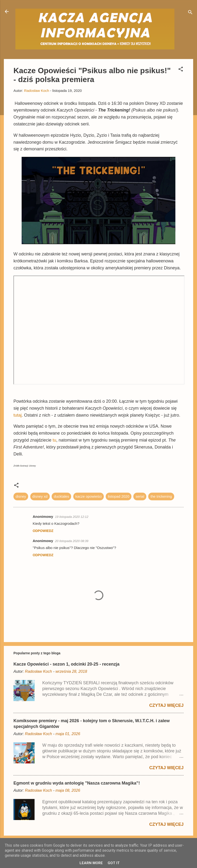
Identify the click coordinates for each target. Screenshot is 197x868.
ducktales (61, 496)
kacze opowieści (89, 496)
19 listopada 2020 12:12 (72, 517)
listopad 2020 (119, 496)
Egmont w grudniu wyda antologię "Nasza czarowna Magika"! (77, 783)
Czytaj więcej (166, 705)
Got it (114, 863)
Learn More (91, 863)
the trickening (161, 496)
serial (140, 496)
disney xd (40, 496)
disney (21, 496)
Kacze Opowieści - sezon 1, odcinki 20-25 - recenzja (66, 664)
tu (54, 440)
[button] (181, 70)
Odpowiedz (43, 531)
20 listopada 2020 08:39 (72, 541)
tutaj (18, 415)
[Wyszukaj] (190, 13)
